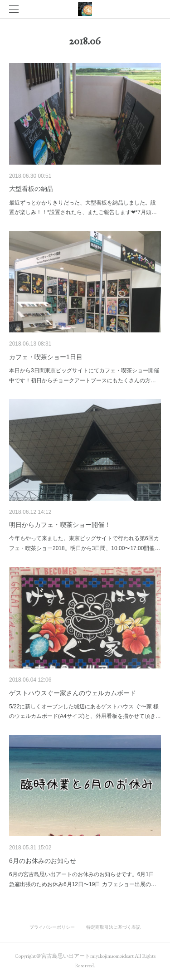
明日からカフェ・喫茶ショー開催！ (60, 525)
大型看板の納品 (31, 189)
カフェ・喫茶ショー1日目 (46, 357)
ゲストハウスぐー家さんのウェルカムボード (73, 693)
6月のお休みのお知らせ (43, 861)
